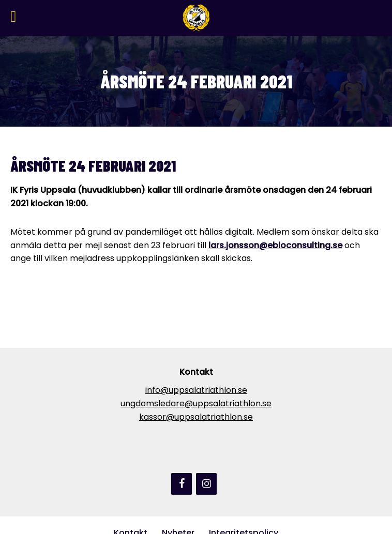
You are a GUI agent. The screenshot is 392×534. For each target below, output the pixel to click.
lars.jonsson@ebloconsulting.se (275, 245)
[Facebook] (182, 484)
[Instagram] (206, 484)
